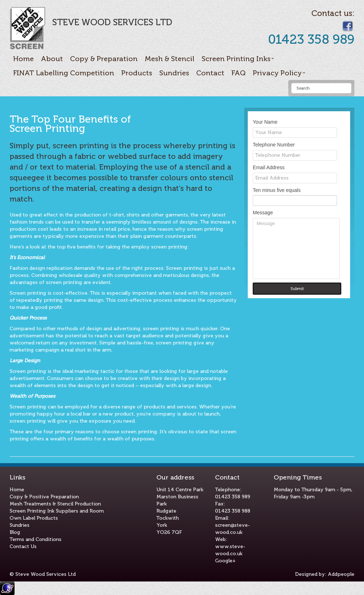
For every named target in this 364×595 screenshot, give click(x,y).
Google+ (225, 561)
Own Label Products (34, 518)
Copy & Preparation (104, 59)
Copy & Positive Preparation (44, 497)
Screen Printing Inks (238, 59)
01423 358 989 (233, 497)
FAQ (239, 73)
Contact (210, 73)
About (52, 59)
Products (137, 73)
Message (296, 248)
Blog (15, 532)
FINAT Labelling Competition (64, 73)
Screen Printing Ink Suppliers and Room (57, 511)
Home (23, 59)
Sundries (174, 73)
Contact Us (23, 546)
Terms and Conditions (36, 539)
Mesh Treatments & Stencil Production (55, 504)
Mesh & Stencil (170, 59)
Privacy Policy (279, 73)
